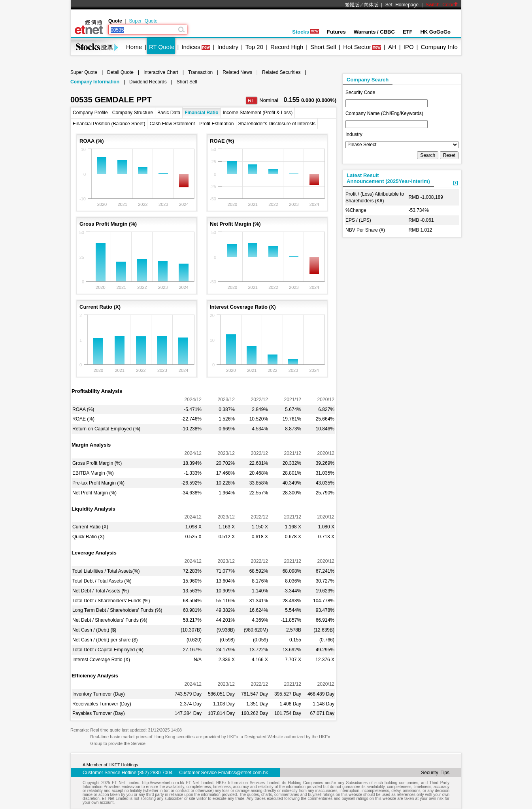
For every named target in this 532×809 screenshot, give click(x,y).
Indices (191, 47)
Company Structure (133, 113)
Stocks (306, 32)
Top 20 (254, 47)
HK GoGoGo (435, 32)
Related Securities (281, 72)
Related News (237, 72)
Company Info (439, 47)
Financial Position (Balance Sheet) (109, 124)
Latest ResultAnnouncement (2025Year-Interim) (388, 178)
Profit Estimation (216, 124)
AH (392, 47)
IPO (409, 47)
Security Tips (435, 773)
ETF (408, 32)
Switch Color (442, 5)
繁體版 (352, 5)
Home (134, 47)
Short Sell (323, 47)
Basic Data (169, 113)
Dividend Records (148, 82)
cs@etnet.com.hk (250, 773)
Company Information (95, 82)
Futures (336, 32)
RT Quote (162, 47)
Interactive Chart (161, 72)
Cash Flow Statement (172, 124)
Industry (228, 47)
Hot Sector (357, 47)
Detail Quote (120, 72)
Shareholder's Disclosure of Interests (277, 124)
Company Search (368, 80)
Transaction (200, 72)
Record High (287, 47)
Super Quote (143, 21)
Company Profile (90, 113)
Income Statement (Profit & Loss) (258, 113)
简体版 (371, 5)
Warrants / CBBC (374, 32)
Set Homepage (402, 5)
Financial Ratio (201, 113)
